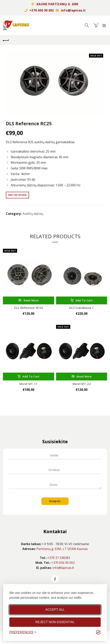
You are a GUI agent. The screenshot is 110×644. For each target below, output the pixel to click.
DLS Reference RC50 (29, 308)
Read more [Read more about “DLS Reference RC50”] (31, 300)
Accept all (55, 610)
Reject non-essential (55, 622)
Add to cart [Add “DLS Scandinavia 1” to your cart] (84, 300)
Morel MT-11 (28, 384)
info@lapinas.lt (73, 10)
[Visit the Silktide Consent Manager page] (98, 632)
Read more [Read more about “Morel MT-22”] (84, 376)
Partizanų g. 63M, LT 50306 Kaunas (62, 549)
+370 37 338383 (59, 558)
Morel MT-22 (82, 384)
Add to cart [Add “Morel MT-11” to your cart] (31, 376)
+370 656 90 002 (42, 10)
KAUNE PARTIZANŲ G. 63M (58, 4)
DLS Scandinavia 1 (81, 308)
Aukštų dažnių (33, 214)
